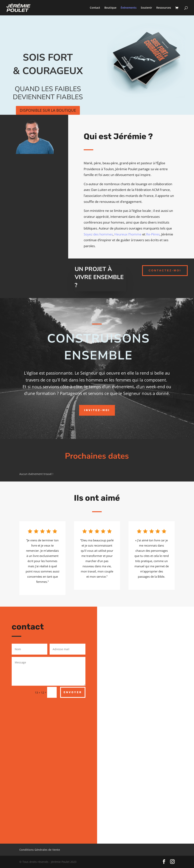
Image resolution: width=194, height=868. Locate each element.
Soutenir (146, 8)
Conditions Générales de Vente (40, 850)
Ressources (164, 8)
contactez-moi (165, 270)
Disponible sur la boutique (48, 110)
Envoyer (73, 692)
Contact (95, 8)
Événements (129, 8)
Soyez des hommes (98, 234)
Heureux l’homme (128, 234)
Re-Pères (153, 234)
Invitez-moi (97, 410)
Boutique (110, 8)
